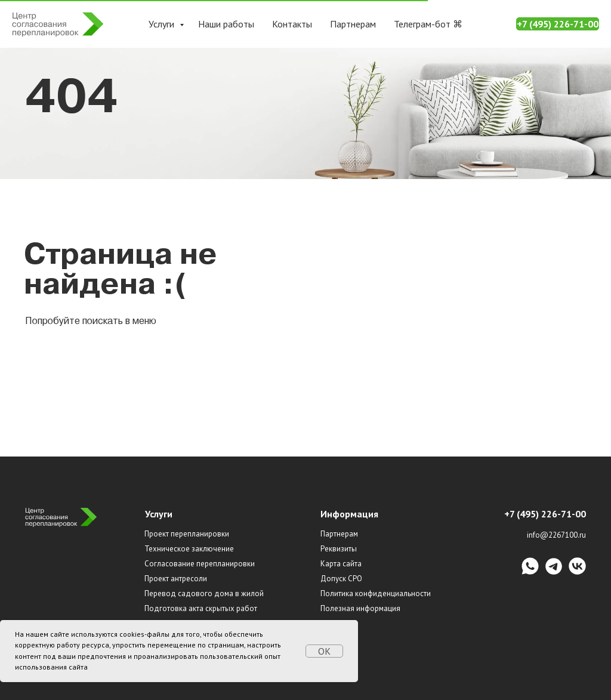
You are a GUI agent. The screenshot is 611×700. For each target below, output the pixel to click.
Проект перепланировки (187, 534)
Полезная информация (360, 608)
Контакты (292, 24)
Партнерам (353, 24)
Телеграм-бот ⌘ (428, 24)
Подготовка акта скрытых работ (201, 608)
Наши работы (226, 24)
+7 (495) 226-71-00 (558, 24)
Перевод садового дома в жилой (204, 593)
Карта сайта (341, 564)
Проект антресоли (176, 579)
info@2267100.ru (556, 535)
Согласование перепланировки (200, 564)
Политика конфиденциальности (376, 593)
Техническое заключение (189, 549)
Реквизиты (339, 549)
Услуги (163, 24)
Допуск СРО (341, 579)
